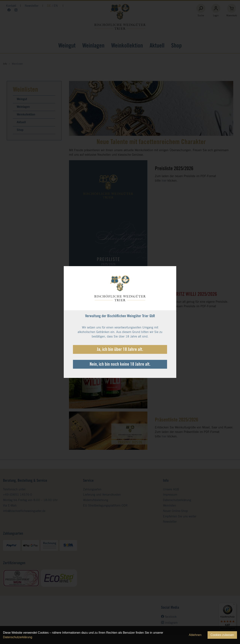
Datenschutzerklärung (18, 637)
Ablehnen (195, 635)
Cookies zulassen (222, 635)
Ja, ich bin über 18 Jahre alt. (120, 350)
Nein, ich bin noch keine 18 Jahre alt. (120, 365)
